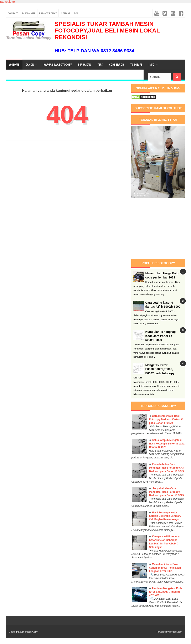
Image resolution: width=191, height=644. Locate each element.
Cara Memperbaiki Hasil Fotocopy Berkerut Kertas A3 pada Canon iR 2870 (166, 419)
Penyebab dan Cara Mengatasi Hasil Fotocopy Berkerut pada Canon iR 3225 (166, 492)
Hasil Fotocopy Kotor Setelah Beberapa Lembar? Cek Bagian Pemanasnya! (165, 516)
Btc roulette (7, 2)
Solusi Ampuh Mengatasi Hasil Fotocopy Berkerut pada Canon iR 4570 (167, 444)
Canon (30, 64)
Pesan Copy (31, 632)
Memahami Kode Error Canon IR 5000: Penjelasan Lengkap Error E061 (165, 568)
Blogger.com (176, 632)
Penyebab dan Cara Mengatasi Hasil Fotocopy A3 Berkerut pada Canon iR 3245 (166, 468)
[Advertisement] (161, 228)
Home (14, 64)
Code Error (117, 64)
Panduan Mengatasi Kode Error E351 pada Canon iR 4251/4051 (166, 592)
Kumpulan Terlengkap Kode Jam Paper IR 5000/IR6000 (160, 336)
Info (151, 64)
